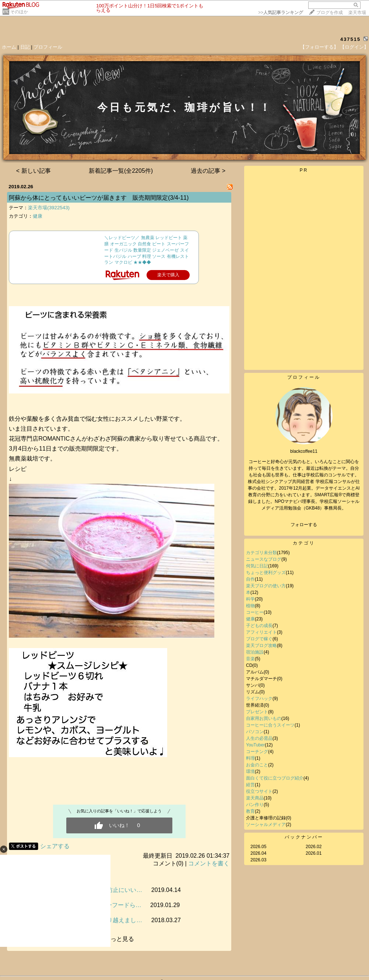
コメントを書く (209, 863)
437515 (350, 39)
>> (281, 13)
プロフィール (48, 47)
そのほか (19, 12)
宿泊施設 (255, 652)
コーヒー (255, 612)
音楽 (250, 659)
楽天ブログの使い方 (266, 586)
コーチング (257, 752)
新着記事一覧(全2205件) (121, 171)
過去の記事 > (208, 171)
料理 (250, 758)
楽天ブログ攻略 (261, 645)
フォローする (304, 525)
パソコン (255, 732)
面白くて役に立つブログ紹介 (275, 778)
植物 (250, 606)
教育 (250, 811)
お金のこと (257, 765)
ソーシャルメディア (266, 825)
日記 (25, 47)
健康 (38, 216)
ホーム (9, 47)
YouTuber (255, 745)
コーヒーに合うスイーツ (270, 725)
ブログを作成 (330, 13)
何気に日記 (257, 566)
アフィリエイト (261, 632)
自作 (250, 579)
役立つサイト (259, 791)
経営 (250, 785)
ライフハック (259, 699)
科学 (250, 599)
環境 (250, 771)
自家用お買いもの (264, 718)
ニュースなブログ (264, 559)
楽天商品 (255, 798)
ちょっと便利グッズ (266, 573)
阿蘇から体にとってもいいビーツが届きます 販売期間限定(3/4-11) (99, 198)
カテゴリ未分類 (261, 553)
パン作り (255, 805)
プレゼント (257, 712)
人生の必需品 (259, 738)
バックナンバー (304, 837)
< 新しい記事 (34, 171)
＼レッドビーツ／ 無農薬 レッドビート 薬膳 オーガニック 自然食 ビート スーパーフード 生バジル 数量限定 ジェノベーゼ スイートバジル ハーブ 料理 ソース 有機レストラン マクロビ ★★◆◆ (146, 250)
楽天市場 (357, 13)
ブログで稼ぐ (259, 639)
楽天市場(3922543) (49, 208)
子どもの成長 (259, 626)
